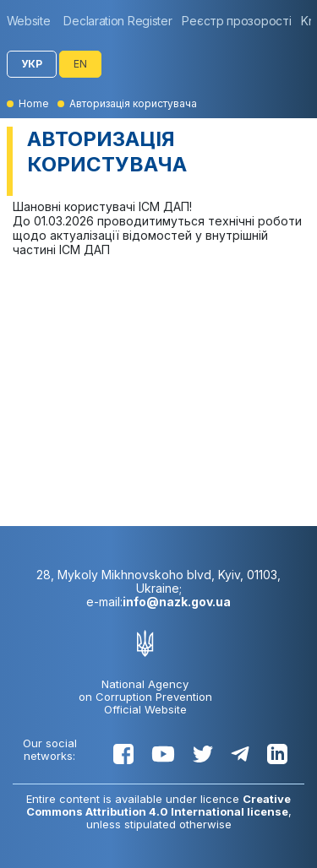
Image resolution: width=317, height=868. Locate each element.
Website (29, 21)
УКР (32, 64)
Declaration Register (118, 21)
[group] (33, 21)
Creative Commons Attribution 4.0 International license (159, 805)
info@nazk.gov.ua (177, 602)
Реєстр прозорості (236, 21)
